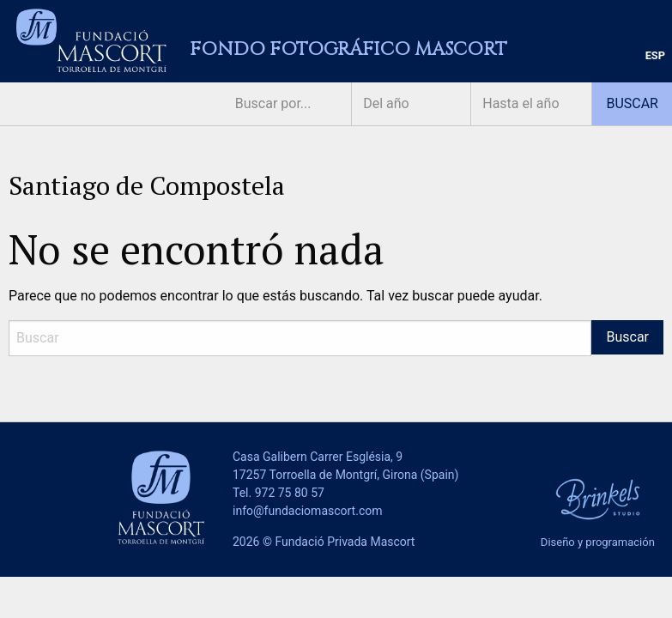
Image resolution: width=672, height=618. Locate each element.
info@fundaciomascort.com (307, 511)
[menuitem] (655, 56)
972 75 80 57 (290, 493)
